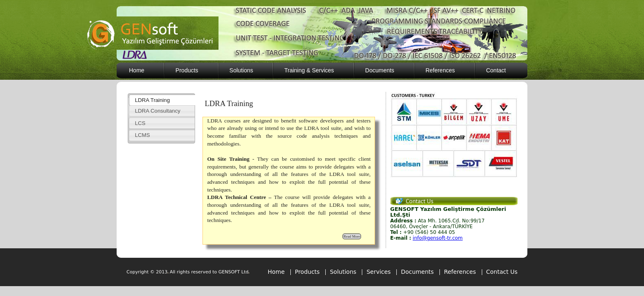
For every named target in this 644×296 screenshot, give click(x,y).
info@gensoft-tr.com (438, 238)
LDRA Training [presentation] (152, 100)
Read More (352, 236)
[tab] (162, 100)
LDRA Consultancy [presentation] (158, 111)
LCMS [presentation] (142, 135)
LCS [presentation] (140, 123)
